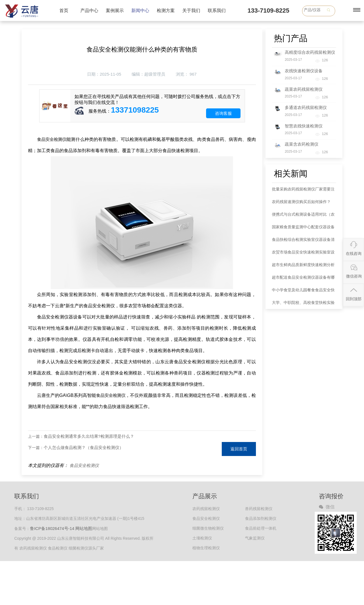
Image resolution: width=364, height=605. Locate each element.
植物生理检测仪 (206, 548)
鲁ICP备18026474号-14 (52, 528)
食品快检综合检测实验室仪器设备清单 (303, 242)
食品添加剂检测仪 (261, 518)
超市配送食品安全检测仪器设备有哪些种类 (303, 279)
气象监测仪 (255, 538)
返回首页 (239, 449)
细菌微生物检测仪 (208, 528)
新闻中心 (140, 11)
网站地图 (84, 528)
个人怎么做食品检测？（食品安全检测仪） (84, 447)
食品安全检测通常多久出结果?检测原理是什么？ (89, 436)
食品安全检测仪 (84, 465)
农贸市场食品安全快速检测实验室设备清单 (303, 254)
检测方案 (166, 11)
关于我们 (191, 11)
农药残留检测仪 (206, 509)
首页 (64, 11)
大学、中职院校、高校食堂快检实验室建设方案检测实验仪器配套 (303, 305)
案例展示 (115, 11)
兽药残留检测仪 (259, 509)
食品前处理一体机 (261, 528)
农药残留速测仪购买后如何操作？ (301, 202)
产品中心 (89, 11)
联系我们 (217, 11)
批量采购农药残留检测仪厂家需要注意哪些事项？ (303, 191)
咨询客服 (223, 113)
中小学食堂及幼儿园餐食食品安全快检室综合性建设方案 (303, 292)
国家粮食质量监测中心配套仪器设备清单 (303, 229)
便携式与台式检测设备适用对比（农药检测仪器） (303, 216)
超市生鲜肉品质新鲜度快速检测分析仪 (303, 267)
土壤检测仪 (202, 538)
